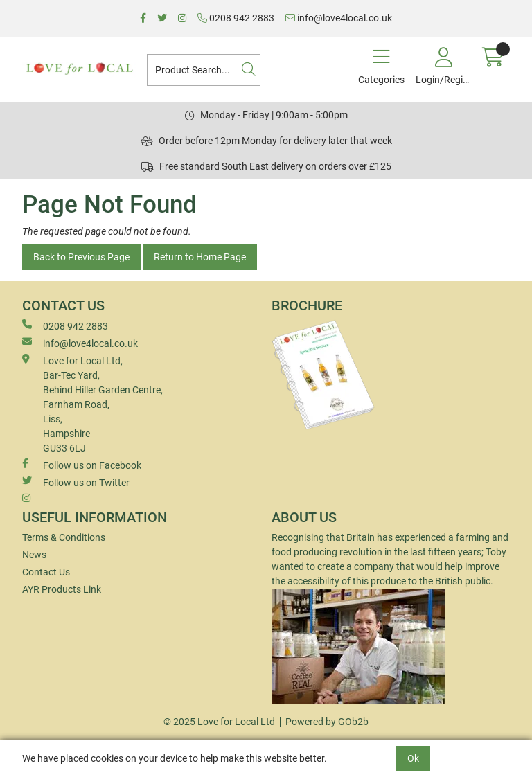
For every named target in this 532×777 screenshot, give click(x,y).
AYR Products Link (62, 589)
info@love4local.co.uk (339, 18)
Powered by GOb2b (327, 722)
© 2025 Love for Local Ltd (219, 722)
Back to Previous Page (81, 257)
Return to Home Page (200, 257)
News (34, 555)
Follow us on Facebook (82, 465)
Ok (413, 758)
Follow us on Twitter (76, 482)
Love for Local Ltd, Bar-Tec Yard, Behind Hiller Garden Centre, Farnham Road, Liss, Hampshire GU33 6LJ (92, 404)
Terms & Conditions (64, 537)
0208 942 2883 (236, 18)
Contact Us (46, 572)
